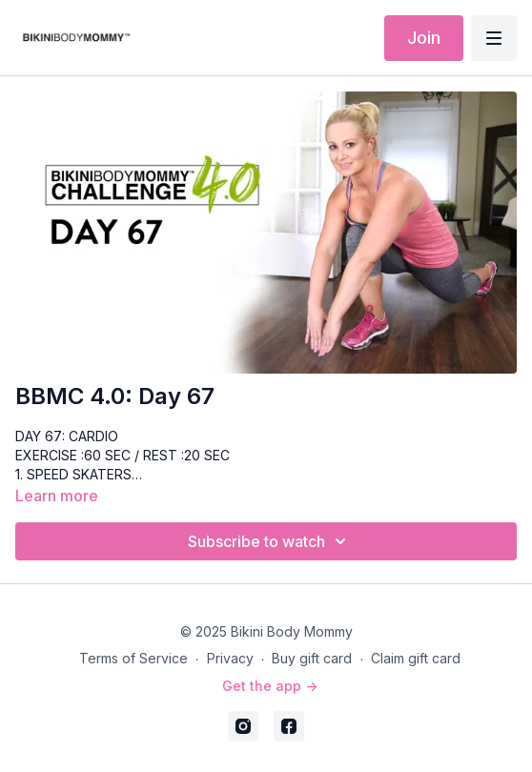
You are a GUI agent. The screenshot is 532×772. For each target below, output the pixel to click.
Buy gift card (312, 658)
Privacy (230, 658)
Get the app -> (270, 686)
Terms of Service (133, 658)
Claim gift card (416, 658)
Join (424, 38)
